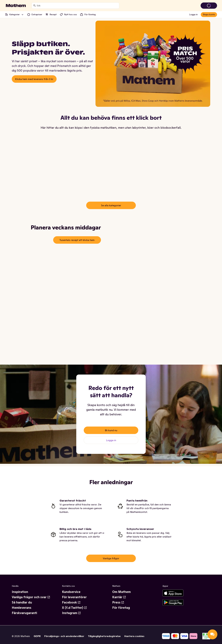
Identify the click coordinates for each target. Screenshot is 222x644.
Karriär (119, 597)
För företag (121, 608)
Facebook (71, 602)
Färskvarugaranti (24, 613)
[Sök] (35, 6)
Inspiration (20, 592)
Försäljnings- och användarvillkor (64, 636)
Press (118, 602)
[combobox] (77, 6)
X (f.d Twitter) (74, 608)
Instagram (71, 613)
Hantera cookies (134, 636)
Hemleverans (22, 608)
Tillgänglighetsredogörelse (104, 636)
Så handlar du (22, 602)
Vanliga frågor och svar (31, 597)
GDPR (37, 636)
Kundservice (71, 592)
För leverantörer (74, 597)
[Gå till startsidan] (16, 6)
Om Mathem (121, 592)
